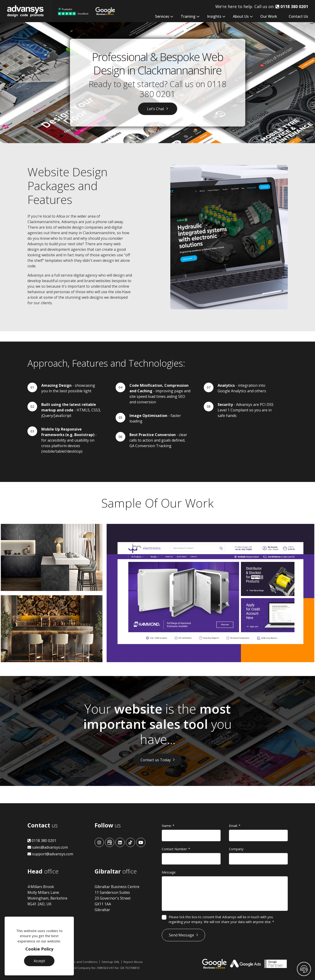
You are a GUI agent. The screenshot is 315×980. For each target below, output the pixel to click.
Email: (235, 826)
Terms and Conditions (82, 962)
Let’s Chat (156, 109)
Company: (236, 849)
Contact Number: (176, 849)
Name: (168, 826)
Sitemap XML (111, 962)
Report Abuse (133, 962)
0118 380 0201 (42, 841)
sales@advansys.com (48, 847)
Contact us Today (156, 760)
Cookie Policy (39, 949)
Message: (169, 872)
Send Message (181, 935)
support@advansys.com (50, 854)
